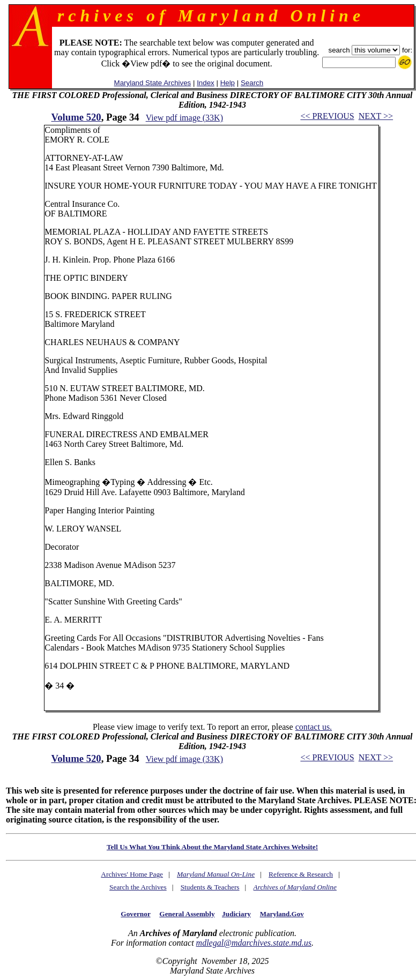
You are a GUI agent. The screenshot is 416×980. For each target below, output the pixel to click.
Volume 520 (76, 117)
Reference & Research (301, 874)
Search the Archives (138, 887)
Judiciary (236, 914)
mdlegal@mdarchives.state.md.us (254, 943)
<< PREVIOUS (327, 116)
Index (206, 83)
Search (252, 83)
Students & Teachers (210, 887)
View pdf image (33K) (184, 118)
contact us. (314, 727)
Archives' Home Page (132, 874)
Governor (135, 914)
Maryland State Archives (153, 83)
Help (228, 83)
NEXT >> (376, 116)
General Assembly (187, 914)
